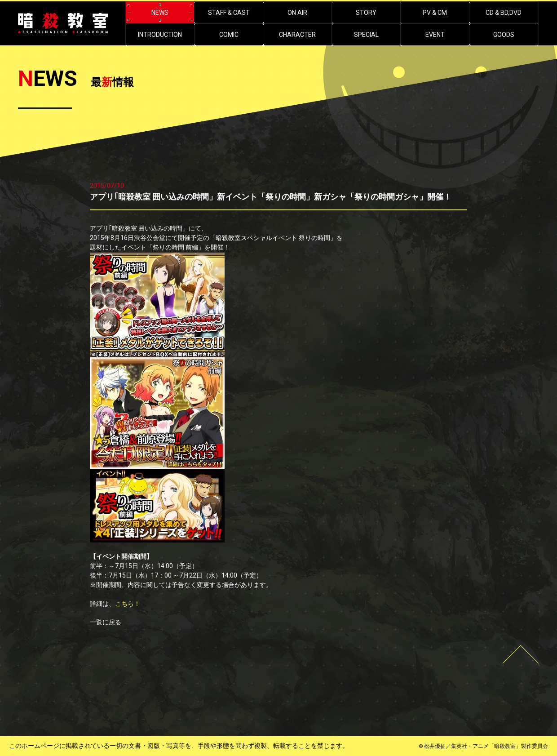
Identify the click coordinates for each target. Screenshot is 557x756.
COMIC (229, 35)
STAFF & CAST (229, 13)
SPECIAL (366, 35)
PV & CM (435, 13)
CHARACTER (297, 35)
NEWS (160, 13)
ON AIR (297, 13)
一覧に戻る (106, 622)
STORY (366, 13)
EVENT (435, 35)
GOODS (504, 35)
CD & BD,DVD (504, 13)
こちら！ (128, 604)
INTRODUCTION (160, 35)
